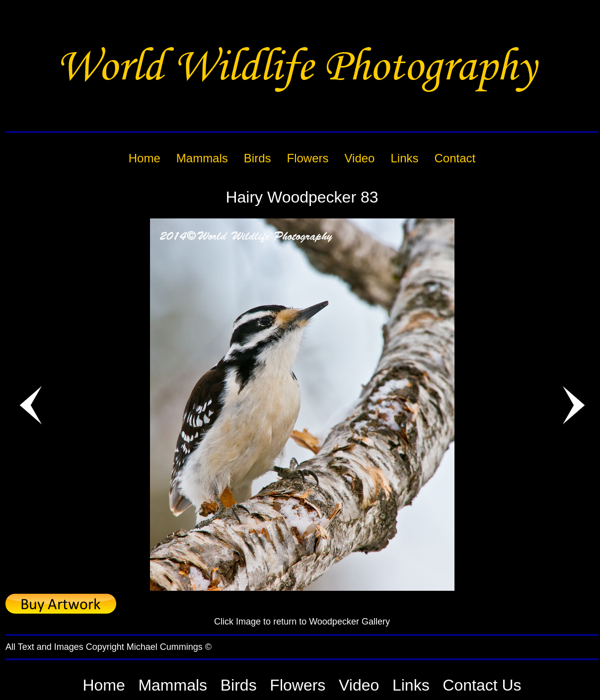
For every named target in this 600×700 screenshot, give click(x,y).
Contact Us (482, 685)
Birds (239, 685)
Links (411, 685)
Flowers (298, 685)
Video (359, 685)
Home (104, 685)
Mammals (173, 685)
